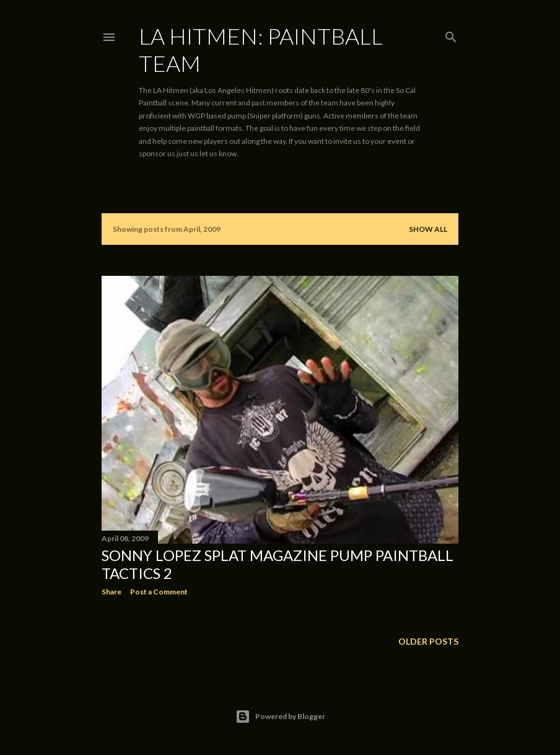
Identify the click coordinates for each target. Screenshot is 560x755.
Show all (428, 229)
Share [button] (112, 592)
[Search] (451, 34)
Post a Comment (159, 592)
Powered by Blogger (280, 717)
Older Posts (428, 641)
